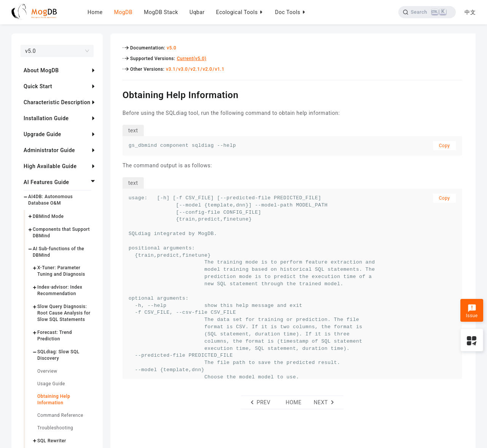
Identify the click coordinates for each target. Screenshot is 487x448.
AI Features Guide (46, 182)
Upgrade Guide (42, 134)
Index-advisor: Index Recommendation (60, 290)
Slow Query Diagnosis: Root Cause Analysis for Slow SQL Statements (64, 313)
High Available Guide (50, 166)
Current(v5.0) (192, 59)
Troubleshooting (55, 428)
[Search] (427, 12)
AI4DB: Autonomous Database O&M (50, 200)
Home (95, 12)
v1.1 (220, 69)
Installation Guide (46, 118)
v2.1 (195, 69)
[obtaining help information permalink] (117, 94)
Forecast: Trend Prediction (55, 336)
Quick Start (38, 86)
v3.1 (171, 69)
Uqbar (197, 12)
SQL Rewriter (52, 441)
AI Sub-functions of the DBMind (58, 252)
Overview (47, 371)
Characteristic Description (57, 102)
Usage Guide (51, 384)
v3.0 (183, 69)
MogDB (123, 12)
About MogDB (41, 70)
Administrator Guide (49, 150)
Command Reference (60, 415)
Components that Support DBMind (61, 233)
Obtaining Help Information (54, 400)
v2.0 (208, 69)
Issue (472, 311)
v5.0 (171, 48)
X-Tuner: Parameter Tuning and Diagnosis (61, 271)
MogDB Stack (161, 12)
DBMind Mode (48, 216)
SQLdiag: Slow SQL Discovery (58, 355)
